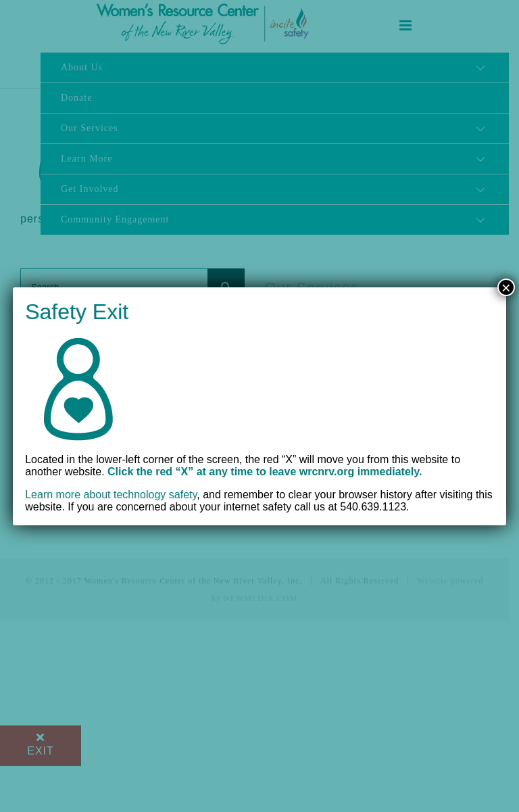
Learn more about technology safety (111, 495)
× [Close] (506, 287)
